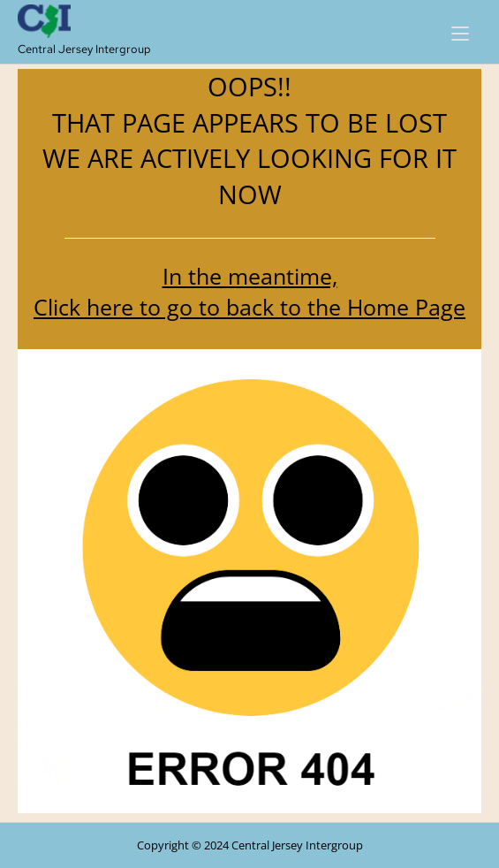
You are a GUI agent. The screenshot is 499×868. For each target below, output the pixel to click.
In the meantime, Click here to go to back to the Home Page (249, 291)
